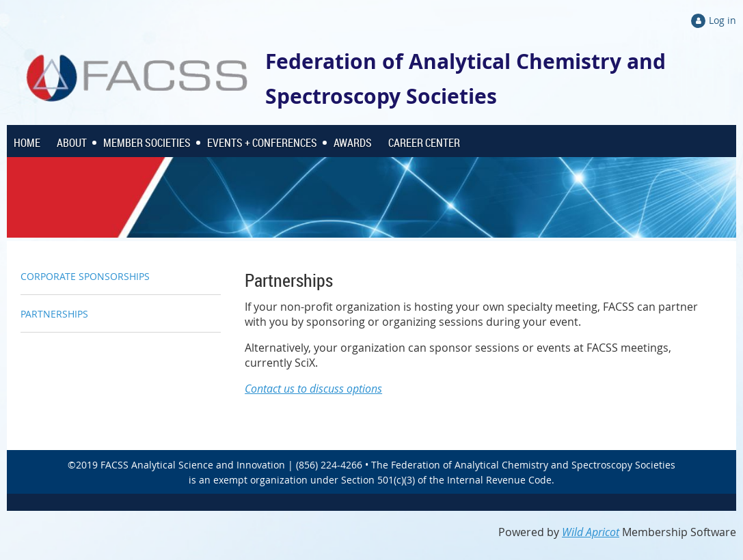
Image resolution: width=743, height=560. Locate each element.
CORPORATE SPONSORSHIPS (85, 276)
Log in (722, 20)
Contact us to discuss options (313, 389)
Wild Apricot (591, 532)
